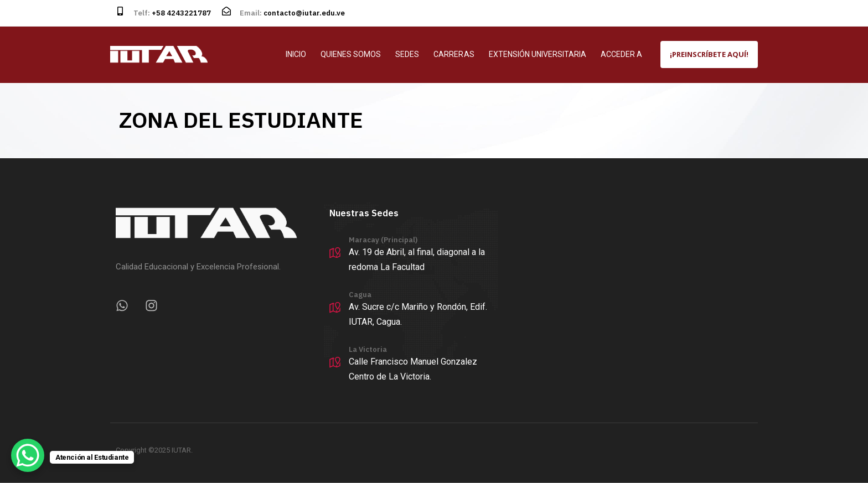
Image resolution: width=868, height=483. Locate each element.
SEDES (407, 54)
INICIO (296, 54)
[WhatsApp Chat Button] (28, 455)
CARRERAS (454, 54)
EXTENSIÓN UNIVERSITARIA (538, 54)
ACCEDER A (621, 54)
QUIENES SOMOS (351, 54)
